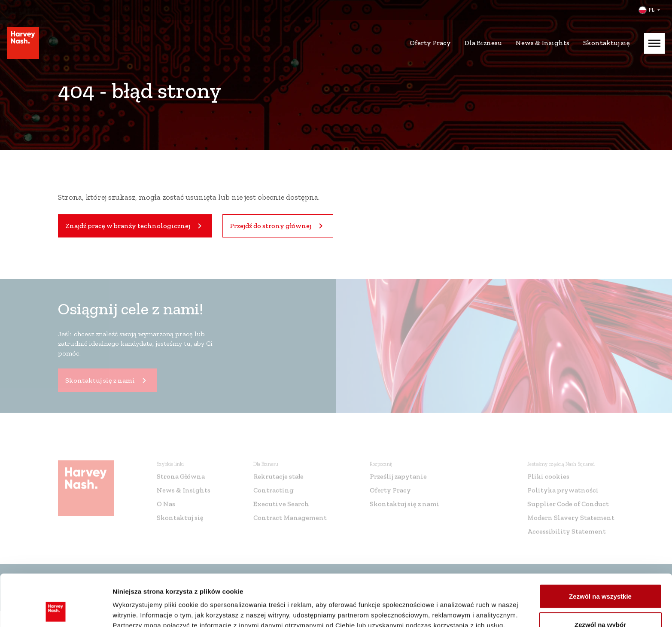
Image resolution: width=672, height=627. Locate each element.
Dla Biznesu (483, 43)
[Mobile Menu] (654, 43)
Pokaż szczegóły (458, 605)
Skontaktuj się (607, 43)
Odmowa (600, 604)
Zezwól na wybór (600, 576)
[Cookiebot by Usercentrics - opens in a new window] (56, 610)
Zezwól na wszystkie (600, 548)
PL (651, 10)
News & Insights (543, 43)
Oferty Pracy (430, 43)
